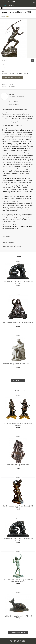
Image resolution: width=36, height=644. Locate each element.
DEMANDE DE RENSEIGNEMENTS (12, 77)
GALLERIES (11, 5)
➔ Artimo (11, 84)
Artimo (12, 94)
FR (30, 2)
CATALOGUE (3, 5)
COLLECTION (17, 104)
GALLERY (11, 104)
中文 (34, 2)
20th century (8, 236)
